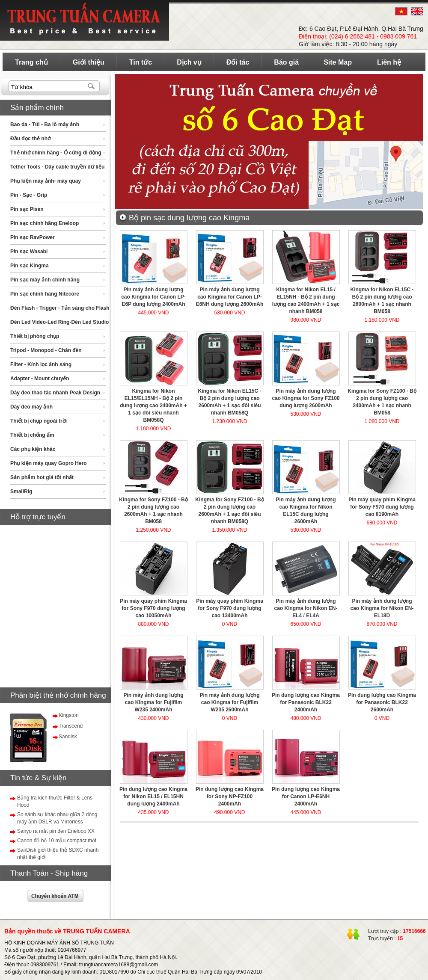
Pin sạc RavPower (33, 237)
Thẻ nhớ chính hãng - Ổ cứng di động (56, 153)
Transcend (71, 726)
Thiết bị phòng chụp (35, 336)
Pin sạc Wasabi (29, 252)
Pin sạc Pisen (27, 209)
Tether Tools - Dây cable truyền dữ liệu (57, 167)
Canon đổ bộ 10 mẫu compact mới (57, 841)
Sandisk (68, 737)
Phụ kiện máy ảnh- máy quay (46, 181)
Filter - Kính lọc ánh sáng (41, 364)
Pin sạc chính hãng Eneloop (45, 223)
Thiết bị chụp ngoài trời (39, 421)
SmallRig (21, 491)
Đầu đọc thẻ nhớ (30, 139)
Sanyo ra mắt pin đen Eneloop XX (56, 831)
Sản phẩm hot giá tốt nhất (42, 477)
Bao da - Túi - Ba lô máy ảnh (45, 124)
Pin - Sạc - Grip (29, 195)
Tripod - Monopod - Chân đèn (46, 350)
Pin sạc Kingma (30, 266)
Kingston (69, 715)
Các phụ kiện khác (33, 449)
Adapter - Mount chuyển (40, 379)
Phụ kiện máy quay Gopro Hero (49, 463)
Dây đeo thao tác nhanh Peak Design (55, 393)
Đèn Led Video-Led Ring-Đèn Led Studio (59, 322)
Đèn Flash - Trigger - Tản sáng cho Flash (60, 308)
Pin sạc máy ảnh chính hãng (45, 280)
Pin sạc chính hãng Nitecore (45, 294)
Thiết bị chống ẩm (32, 435)
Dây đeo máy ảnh (31, 407)
